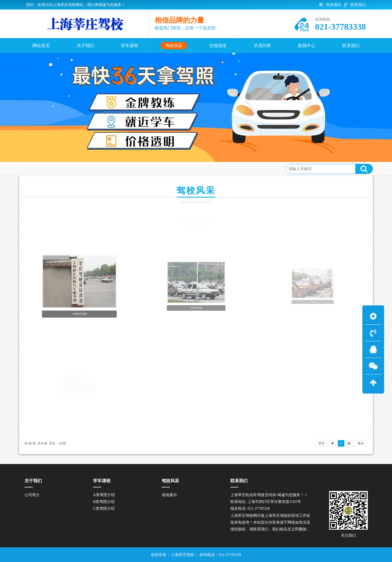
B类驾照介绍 (104, 502)
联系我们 (355, 5)
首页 (47, 169)
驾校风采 (65, 169)
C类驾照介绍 (104, 509)
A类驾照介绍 (104, 495)
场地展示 (196, 220)
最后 (361, 443)
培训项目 (330, 5)
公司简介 (32, 495)
